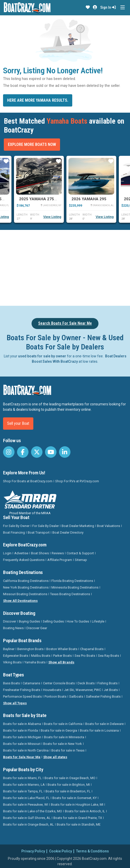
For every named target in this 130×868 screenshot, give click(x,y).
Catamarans (31, 683)
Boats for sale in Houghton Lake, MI (77, 805)
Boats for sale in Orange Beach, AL (28, 824)
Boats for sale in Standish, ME (79, 824)
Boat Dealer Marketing (78, 526)
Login (7, 553)
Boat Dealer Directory (68, 532)
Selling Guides (53, 621)
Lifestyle (98, 621)
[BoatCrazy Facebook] (23, 452)
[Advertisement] (67, 267)
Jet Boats (111, 690)
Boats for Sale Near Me (22, 757)
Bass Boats (11, 683)
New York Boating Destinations (26, 587)
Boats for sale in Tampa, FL (23, 791)
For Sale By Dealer (46, 526)
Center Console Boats (59, 683)
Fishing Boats (107, 683)
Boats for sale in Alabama (22, 724)
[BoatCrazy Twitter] (37, 452)
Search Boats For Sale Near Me (65, 323)
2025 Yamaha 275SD (39, 199)
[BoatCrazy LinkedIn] (65, 452)
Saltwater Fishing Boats (103, 696)
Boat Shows (40, 553)
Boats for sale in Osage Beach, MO (70, 778)
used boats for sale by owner (42, 356)
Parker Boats (62, 656)
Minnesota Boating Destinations (75, 587)
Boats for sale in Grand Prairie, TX (78, 818)
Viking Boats (12, 662)
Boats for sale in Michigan (22, 737)
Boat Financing (14, 532)
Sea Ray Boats (109, 656)
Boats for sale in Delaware (104, 724)
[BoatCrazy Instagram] (9, 452)
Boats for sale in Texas (68, 750)
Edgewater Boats (16, 656)
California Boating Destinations (26, 581)
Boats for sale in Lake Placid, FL (26, 798)
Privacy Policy (33, 851)
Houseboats (52, 690)
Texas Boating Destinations (70, 594)
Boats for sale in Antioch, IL (85, 811)
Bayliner (9, 649)
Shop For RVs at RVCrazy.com (77, 481)
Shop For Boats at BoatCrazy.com (28, 481)
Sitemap (81, 560)
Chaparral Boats (92, 649)
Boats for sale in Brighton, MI (69, 785)
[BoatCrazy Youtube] (51, 452)
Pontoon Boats (55, 696)
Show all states (55, 757)
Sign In (108, 7)
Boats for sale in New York (63, 744)
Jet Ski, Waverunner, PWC (83, 690)
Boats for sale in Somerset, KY (75, 798)
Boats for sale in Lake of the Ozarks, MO (33, 811)
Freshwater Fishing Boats (22, 690)
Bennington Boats (30, 649)
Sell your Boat (18, 423)
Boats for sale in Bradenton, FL (68, 791)
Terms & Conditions (92, 851)
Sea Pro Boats (85, 656)
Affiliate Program (60, 560)
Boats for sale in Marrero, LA (24, 785)
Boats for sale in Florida (20, 730)
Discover (10, 621)
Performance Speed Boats (22, 696)
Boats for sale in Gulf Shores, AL (27, 818)
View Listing (52, 217)
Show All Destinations (20, 601)
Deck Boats (86, 683)
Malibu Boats (41, 656)
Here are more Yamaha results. (38, 100)
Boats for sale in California (63, 724)
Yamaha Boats (35, 662)
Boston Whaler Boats (62, 649)
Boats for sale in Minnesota (64, 737)
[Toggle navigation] (122, 8)
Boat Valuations (109, 526)
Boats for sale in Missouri (22, 744)
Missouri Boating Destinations (25, 594)
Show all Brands (61, 662)
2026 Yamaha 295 (89, 199)
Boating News (13, 628)
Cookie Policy (61, 851)
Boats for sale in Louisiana (99, 730)
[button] (88, 7)
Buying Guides (29, 621)
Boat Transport (39, 532)
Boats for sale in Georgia (59, 730)
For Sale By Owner (16, 526)
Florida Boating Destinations (72, 581)
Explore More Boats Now (32, 144)
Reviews (58, 553)
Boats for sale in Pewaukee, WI (26, 805)
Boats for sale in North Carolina (26, 750)
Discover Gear (37, 628)
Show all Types (15, 703)
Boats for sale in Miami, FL (22, 778)
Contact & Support (80, 553)
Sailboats (76, 696)
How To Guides (78, 621)
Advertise (21, 553)
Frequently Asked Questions (24, 560)
